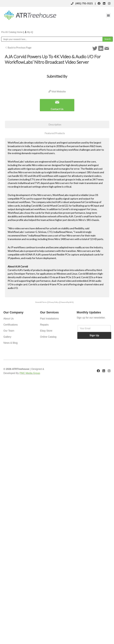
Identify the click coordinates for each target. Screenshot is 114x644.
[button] (108, 15)
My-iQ (29, 32)
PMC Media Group (30, 373)
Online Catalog (48, 337)
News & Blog (11, 343)
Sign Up (94, 335)
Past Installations (49, 319)
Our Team (9, 331)
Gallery (7, 337)
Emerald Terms (41, 302)
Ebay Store (46, 331)
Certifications (11, 325)
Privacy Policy (54, 302)
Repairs (44, 325)
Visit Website (57, 91)
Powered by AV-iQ (67, 302)
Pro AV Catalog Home (12, 32)
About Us (9, 319)
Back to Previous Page (18, 48)
